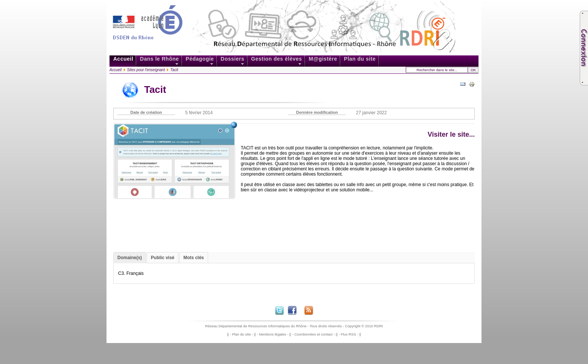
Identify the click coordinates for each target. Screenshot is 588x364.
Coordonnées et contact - (315, 334)
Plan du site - (243, 334)
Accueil (115, 70)
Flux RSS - (350, 334)
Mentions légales (273, 334)
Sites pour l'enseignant (146, 70)
